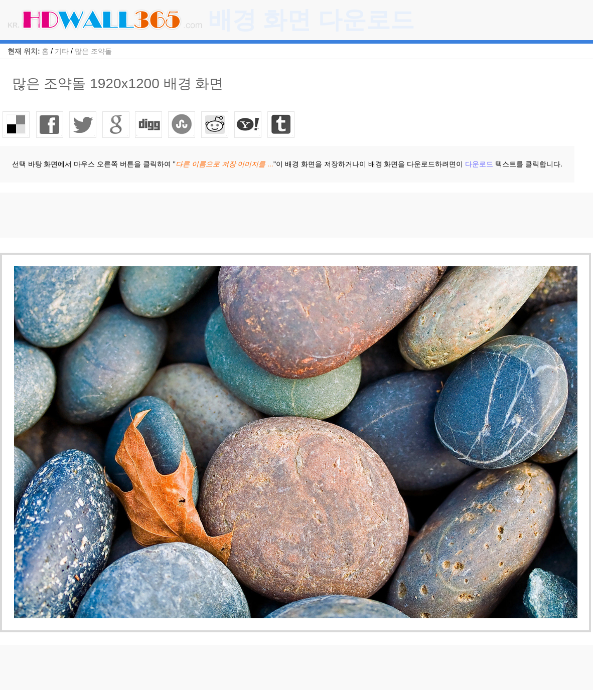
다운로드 (479, 164)
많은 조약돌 (93, 51)
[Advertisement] (183, 215)
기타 (62, 51)
